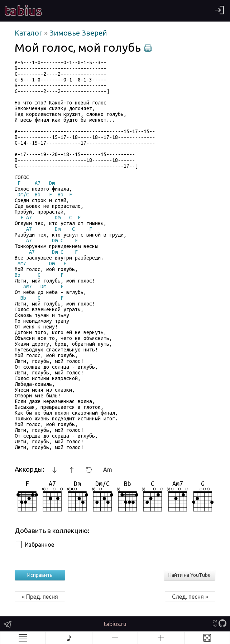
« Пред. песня (40, 597)
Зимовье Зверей (78, 33)
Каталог (29, 33)
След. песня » (190, 597)
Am (108, 470)
